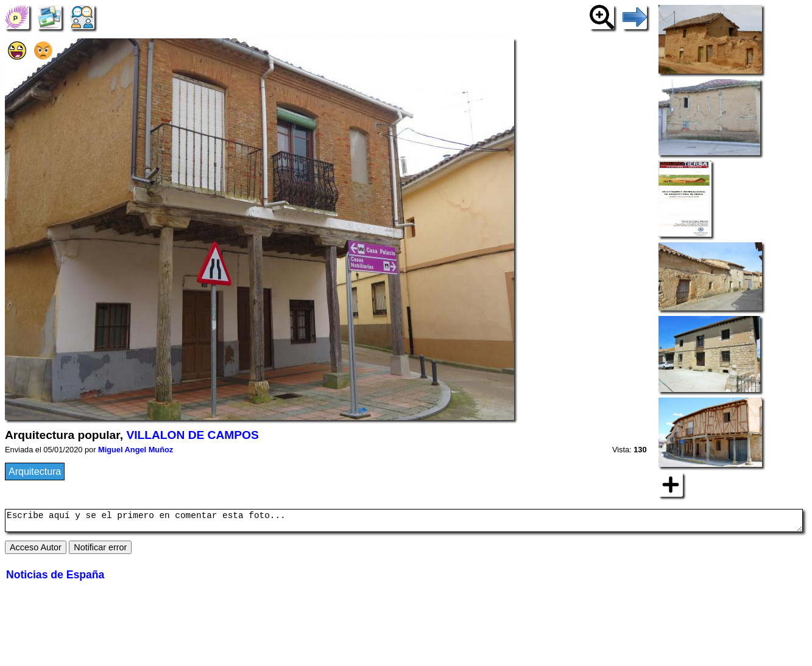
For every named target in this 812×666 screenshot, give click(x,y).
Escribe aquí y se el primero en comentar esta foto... (404, 522)
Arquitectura (35, 471)
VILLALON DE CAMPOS (192, 435)
